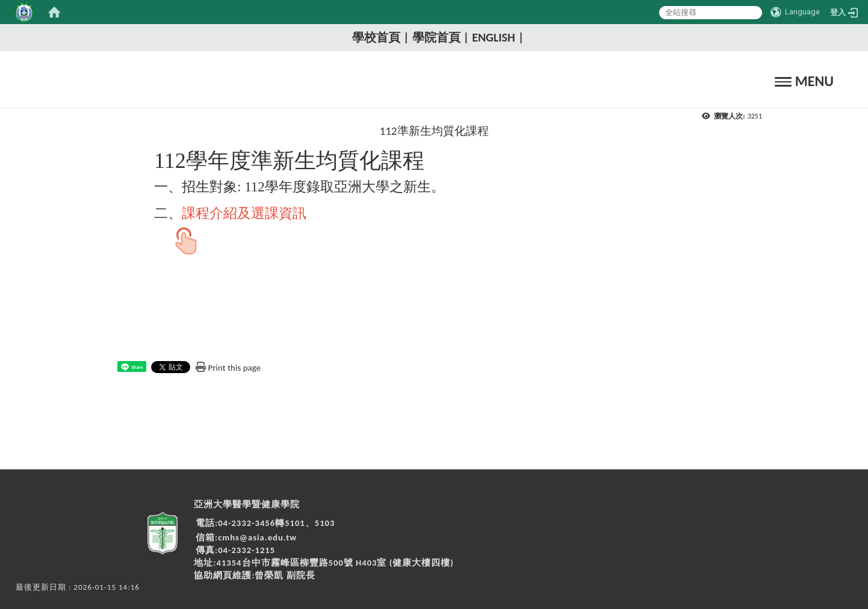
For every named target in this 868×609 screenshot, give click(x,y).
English (494, 37)
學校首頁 (376, 37)
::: (343, 37)
